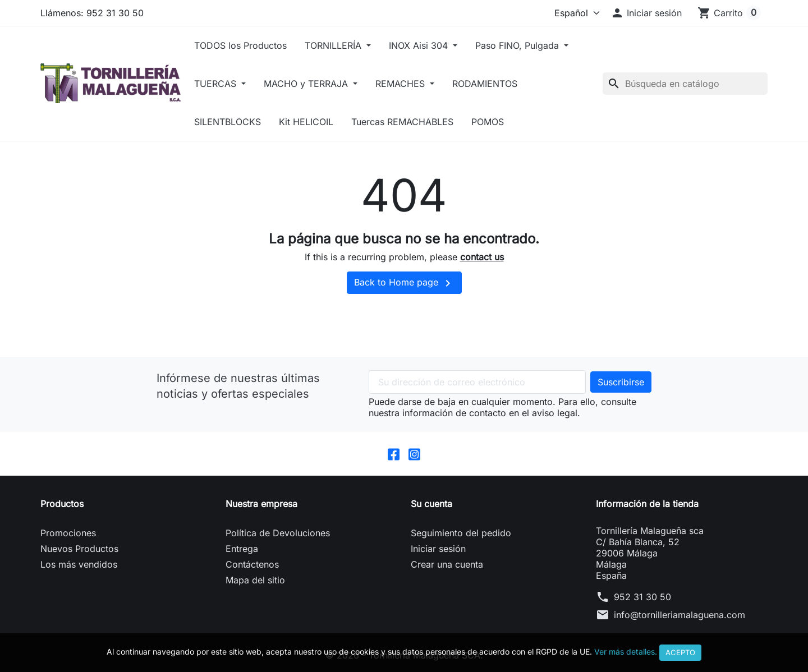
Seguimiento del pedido (461, 533)
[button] (646, 13)
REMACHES (401, 84)
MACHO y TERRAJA (307, 84)
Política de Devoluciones (278, 533)
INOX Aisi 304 (420, 45)
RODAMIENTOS (485, 84)
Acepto (680, 652)
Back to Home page (404, 283)
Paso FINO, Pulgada (518, 45)
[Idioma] (575, 13)
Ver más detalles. (626, 652)
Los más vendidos (79, 564)
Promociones (68, 533)
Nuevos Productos (79, 549)
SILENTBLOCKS (228, 122)
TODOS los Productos (240, 45)
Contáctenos (252, 564)
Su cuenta (431, 504)
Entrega (242, 549)
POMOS (488, 122)
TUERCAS (217, 84)
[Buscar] (685, 84)
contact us (482, 257)
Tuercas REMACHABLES (402, 122)
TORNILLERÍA (334, 45)
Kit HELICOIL (306, 122)
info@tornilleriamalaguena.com (680, 615)
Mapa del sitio (255, 580)
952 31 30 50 (642, 597)
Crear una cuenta (447, 564)
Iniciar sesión (438, 549)
